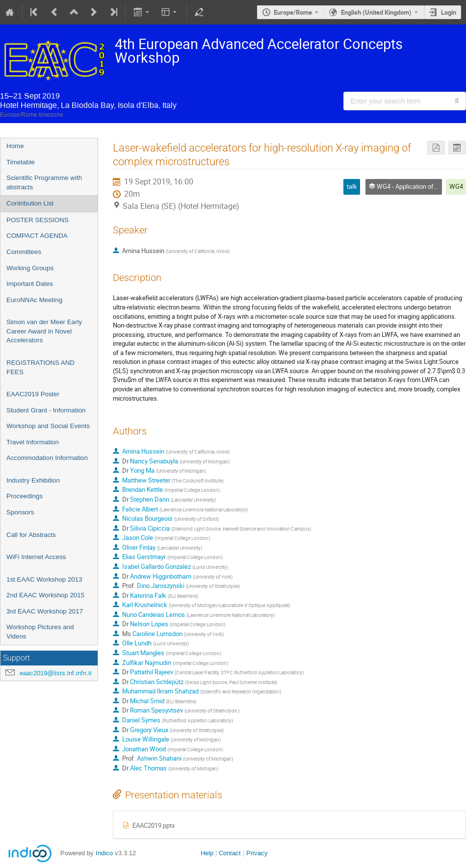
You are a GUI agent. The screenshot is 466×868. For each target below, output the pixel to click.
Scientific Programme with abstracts (44, 182)
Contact (230, 853)
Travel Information (33, 442)
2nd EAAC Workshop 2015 (45, 595)
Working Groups (30, 268)
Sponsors (20, 512)
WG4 (456, 186)
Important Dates (30, 284)
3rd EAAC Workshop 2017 (45, 611)
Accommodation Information (47, 458)
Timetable (21, 162)
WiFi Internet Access (36, 557)
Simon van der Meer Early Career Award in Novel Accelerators (44, 331)
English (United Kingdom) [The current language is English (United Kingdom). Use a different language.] (376, 12)
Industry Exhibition (33, 480)
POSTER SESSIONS (38, 220)
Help (207, 853)
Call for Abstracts (31, 535)
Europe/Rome (293, 12)
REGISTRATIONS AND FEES (40, 367)
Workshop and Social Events (48, 426)
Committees (24, 252)
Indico (104, 853)
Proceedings (25, 496)
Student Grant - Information (46, 410)
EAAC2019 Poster (33, 394)
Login (449, 12)
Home (15, 146)
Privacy (257, 853)
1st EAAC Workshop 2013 (44, 579)
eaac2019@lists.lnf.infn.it (56, 673)
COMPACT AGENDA (37, 236)
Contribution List (30, 203)
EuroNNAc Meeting (34, 300)
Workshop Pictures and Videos (40, 632)
